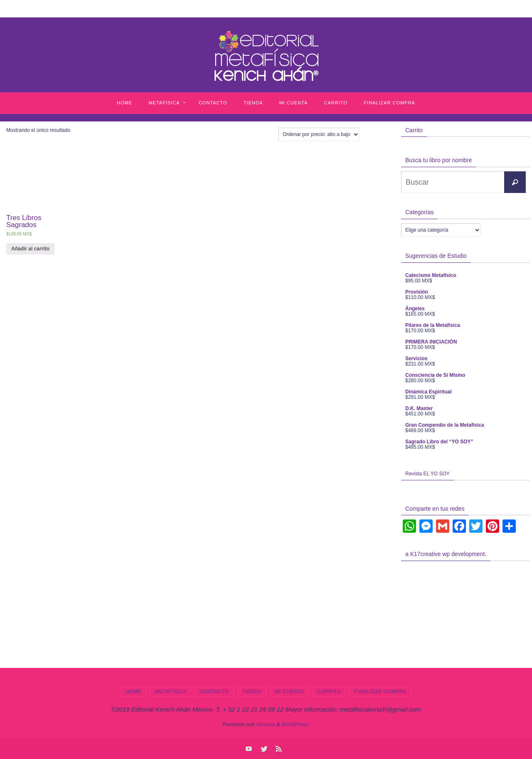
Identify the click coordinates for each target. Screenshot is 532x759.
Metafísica (170, 692)
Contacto (214, 692)
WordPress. (296, 724)
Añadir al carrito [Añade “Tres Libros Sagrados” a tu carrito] (30, 249)
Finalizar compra (380, 692)
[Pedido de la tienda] (319, 134)
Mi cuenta (290, 692)
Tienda (252, 692)
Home (133, 692)
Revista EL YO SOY (427, 474)
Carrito (329, 692)
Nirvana (266, 724)
